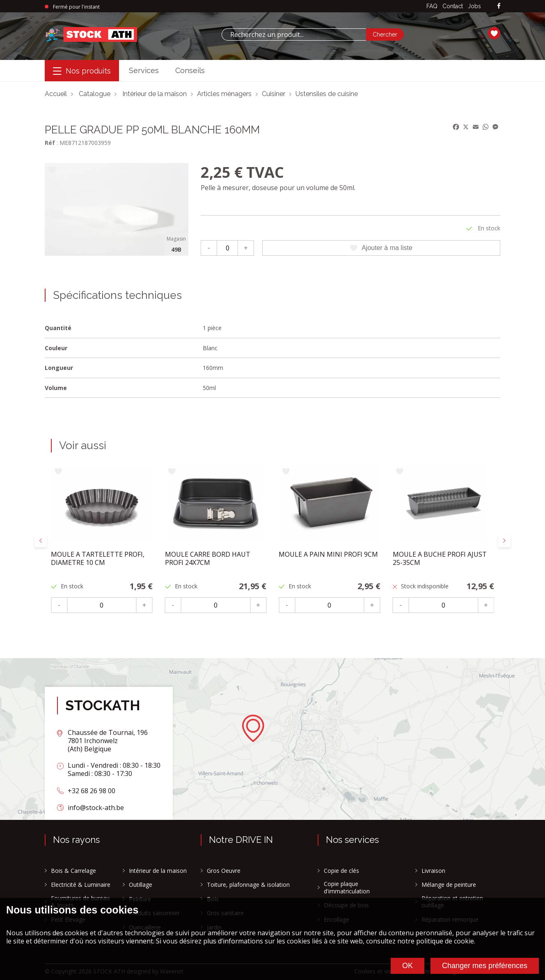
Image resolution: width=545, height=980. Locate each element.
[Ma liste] (494, 34)
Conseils (190, 70)
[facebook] (499, 6)
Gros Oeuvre (224, 871)
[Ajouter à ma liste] (52, 170)
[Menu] (82, 71)
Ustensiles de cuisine (327, 94)
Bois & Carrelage (73, 871)
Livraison (433, 871)
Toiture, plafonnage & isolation (248, 885)
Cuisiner (274, 94)
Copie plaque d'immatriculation (347, 887)
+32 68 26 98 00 (92, 791)
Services (144, 70)
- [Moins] (209, 248)
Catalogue (95, 94)
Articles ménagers (224, 94)
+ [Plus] (246, 248)
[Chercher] (385, 34)
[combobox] (294, 34)
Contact (453, 6)
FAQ (432, 6)
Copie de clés (341, 871)
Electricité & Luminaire (81, 885)
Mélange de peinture (449, 885)
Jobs (474, 6)
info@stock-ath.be (96, 808)
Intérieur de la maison (155, 94)
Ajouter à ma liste (381, 248)
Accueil (56, 94)
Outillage (141, 885)
